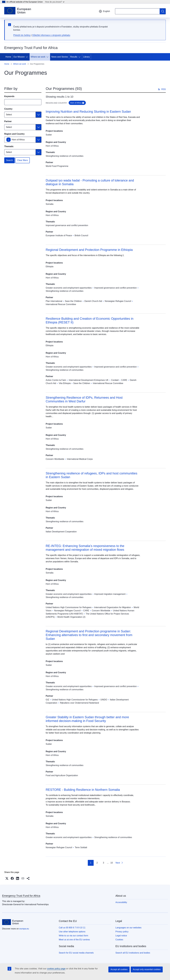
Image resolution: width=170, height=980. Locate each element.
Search (9, 160)
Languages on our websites (128, 928)
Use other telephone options (72, 932)
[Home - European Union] (18, 11)
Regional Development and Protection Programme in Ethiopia (89, 250)
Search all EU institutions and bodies (133, 953)
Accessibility (121, 902)
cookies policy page (56, 969)
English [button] (104, 11)
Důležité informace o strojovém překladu (51, 35)
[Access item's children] (27, 57)
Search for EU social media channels (76, 953)
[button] (7, 878)
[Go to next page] (119, 863)
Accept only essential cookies (147, 969)
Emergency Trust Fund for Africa (21, 896)
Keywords (9, 96)
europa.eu (24, 929)
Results (74, 57)
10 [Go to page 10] (112, 863)
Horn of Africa (18, 140)
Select (9, 115)
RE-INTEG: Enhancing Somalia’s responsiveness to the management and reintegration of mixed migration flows (85, 548)
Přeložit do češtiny (22, 35)
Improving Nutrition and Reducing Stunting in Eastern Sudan (88, 112)
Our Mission (19, 57)
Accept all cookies (119, 969)
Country (8, 109)
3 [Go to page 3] (103, 863)
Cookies (119, 940)
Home (8, 57)
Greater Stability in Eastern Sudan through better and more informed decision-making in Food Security (87, 719)
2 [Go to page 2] (97, 863)
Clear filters (23, 160)
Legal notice (121, 936)
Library (87, 57)
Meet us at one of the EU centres (74, 940)
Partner (8, 121)
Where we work (38, 57)
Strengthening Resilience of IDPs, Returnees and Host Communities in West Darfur (84, 399)
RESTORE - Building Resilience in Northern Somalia (83, 790)
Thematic (9, 146)
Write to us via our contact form (74, 936)
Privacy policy (122, 932)
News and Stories (60, 57)
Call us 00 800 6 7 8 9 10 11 (72, 928)
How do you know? (55, 2)
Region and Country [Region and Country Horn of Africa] (14, 134)
